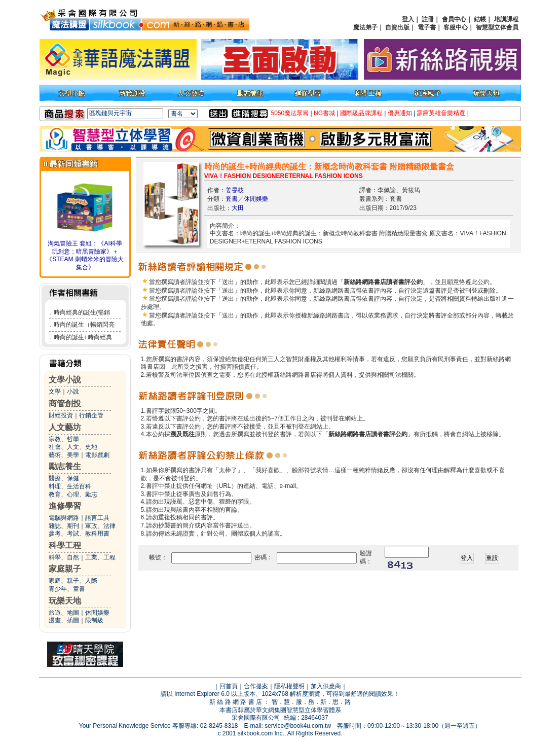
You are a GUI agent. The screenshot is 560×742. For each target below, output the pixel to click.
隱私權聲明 (289, 686)
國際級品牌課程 (361, 113)
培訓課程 (506, 19)
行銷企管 (91, 415)
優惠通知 (400, 113)
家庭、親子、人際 (73, 581)
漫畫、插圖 (64, 620)
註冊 (428, 19)
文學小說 (65, 380)
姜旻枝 (235, 190)
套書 (232, 199)
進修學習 (65, 506)
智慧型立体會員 (497, 27)
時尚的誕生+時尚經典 (83, 337)
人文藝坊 (65, 427)
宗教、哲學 (64, 439)
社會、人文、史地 (73, 447)
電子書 (427, 27)
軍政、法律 (100, 526)
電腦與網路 (64, 518)
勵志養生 (65, 466)
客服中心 (456, 27)
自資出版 (397, 27)
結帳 (480, 19)
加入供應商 (326, 686)
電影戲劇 (97, 455)
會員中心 (454, 19)
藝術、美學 (64, 455)
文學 (55, 392)
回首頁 (229, 686)
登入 (408, 19)
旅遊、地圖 (64, 613)
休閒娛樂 (97, 613)
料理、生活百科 (70, 486)
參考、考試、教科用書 (79, 534)
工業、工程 (100, 557)
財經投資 (61, 415)
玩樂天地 (65, 601)
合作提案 (256, 686)
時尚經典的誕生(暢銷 (82, 312)
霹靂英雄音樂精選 (441, 113)
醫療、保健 (64, 478)
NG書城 (324, 113)
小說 (73, 392)
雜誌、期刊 (64, 526)
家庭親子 (65, 569)
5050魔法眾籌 (290, 113)
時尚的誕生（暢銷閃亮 (84, 325)
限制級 (94, 620)
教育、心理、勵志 (73, 494)
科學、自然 (64, 557)
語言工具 (97, 518)
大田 (238, 208)
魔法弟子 (365, 27)
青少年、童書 (67, 589)
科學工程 (65, 545)
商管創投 (65, 403)
